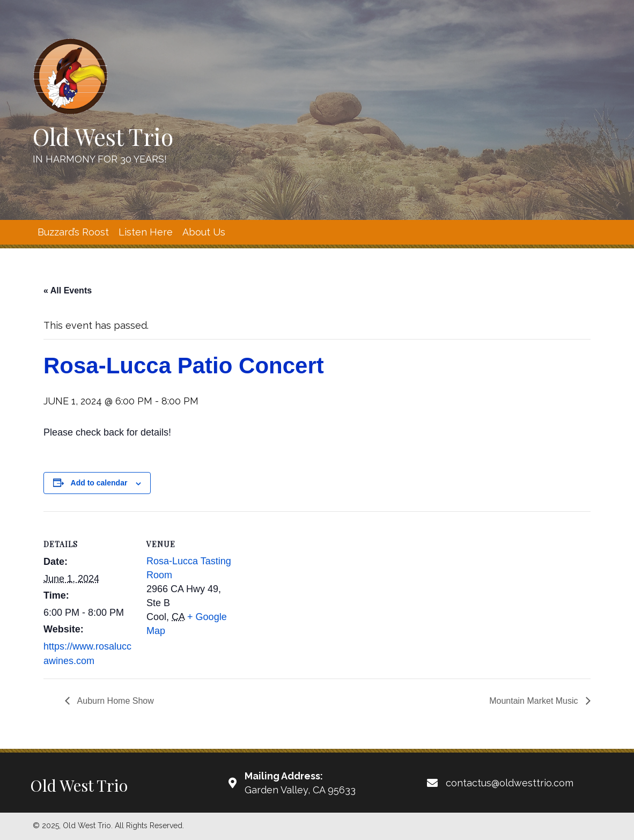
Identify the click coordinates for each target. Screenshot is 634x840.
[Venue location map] (306, 585)
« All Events (68, 290)
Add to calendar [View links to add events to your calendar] (99, 483)
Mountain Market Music (535, 701)
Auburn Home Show (115, 701)
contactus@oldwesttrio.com (510, 783)
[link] (73, 232)
